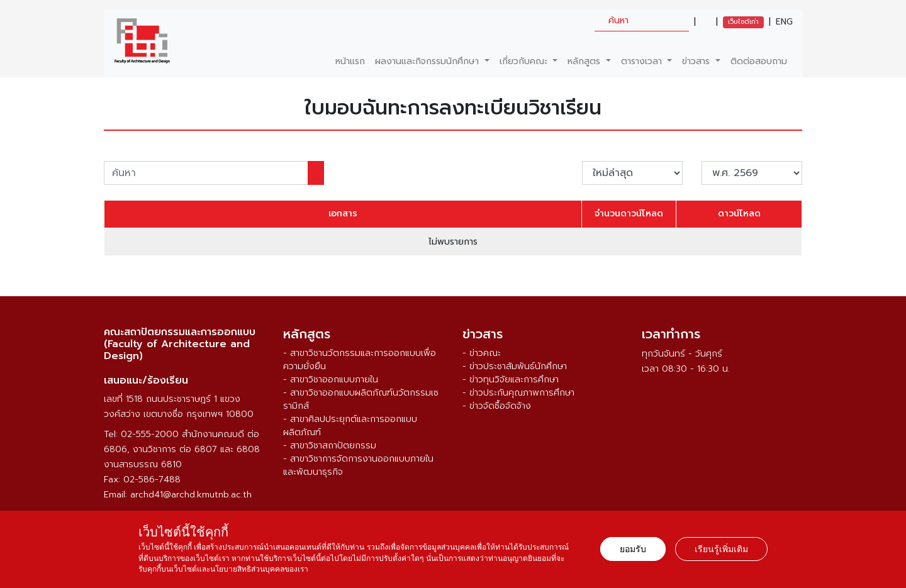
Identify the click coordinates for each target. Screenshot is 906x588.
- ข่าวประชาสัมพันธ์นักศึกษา (515, 366)
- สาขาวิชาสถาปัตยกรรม (330, 446)
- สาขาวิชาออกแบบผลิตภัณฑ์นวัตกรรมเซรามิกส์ (361, 399)
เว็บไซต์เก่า (743, 22)
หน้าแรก (350, 61)
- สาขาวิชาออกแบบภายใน (331, 380)
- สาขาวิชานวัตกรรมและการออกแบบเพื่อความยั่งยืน (360, 360)
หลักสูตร (585, 61)
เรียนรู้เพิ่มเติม (721, 549)
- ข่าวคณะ (482, 353)
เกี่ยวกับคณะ (525, 61)
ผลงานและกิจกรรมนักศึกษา (428, 61)
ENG (784, 22)
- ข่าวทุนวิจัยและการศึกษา (511, 380)
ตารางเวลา (643, 61)
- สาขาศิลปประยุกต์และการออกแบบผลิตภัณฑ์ (350, 426)
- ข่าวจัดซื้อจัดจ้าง (497, 406)
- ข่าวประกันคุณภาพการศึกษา (518, 393)
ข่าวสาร (697, 61)
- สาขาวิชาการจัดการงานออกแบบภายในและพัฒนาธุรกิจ (358, 465)
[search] (642, 20)
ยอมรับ (633, 549)
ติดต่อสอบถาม (759, 61)
